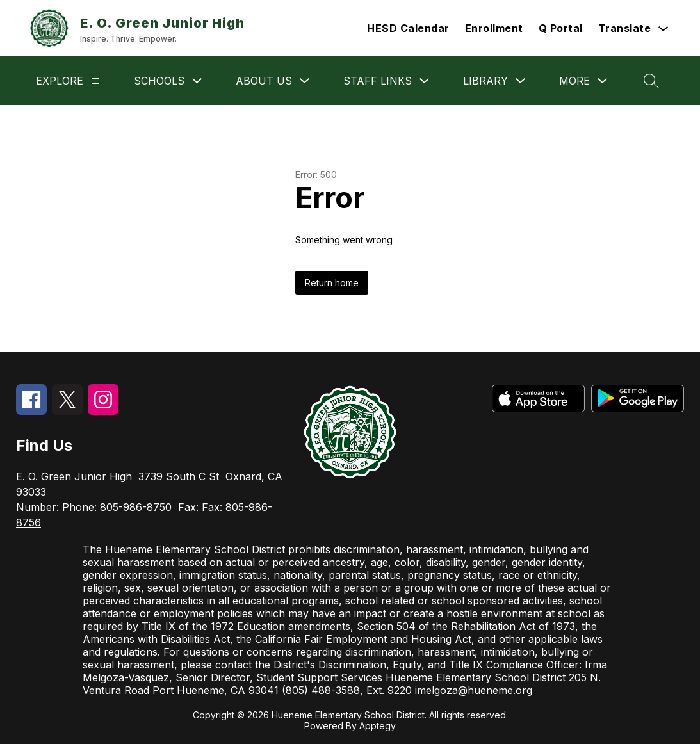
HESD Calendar (408, 28)
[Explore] (96, 81)
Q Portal (561, 28)
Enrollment (494, 28)
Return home (332, 283)
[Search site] (651, 81)
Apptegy (378, 726)
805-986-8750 (136, 507)
